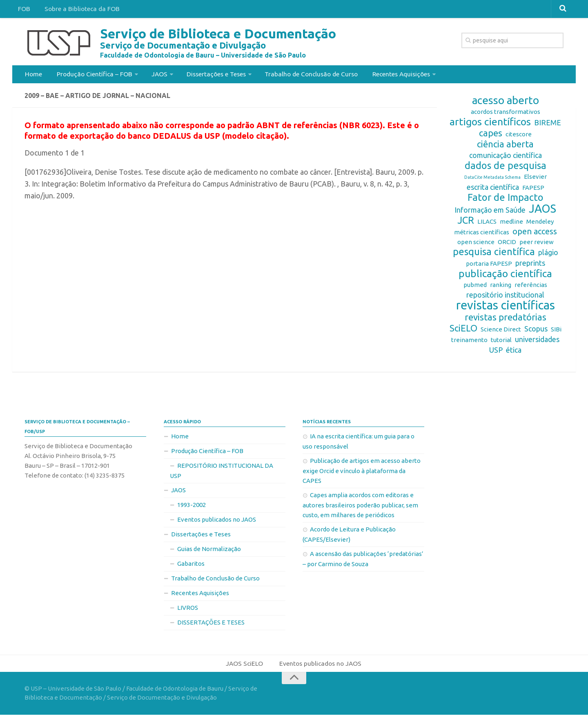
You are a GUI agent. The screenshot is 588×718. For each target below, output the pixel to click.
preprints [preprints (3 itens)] (530, 265)
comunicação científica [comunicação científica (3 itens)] (506, 158)
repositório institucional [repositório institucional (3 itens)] (505, 297)
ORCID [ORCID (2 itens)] (507, 244)
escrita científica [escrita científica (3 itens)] (493, 189)
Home (33, 75)
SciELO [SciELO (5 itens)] (463, 331)
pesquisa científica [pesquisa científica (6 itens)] (494, 254)
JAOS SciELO (244, 666)
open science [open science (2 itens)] (476, 244)
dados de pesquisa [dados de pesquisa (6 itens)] (506, 168)
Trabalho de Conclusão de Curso (309, 75)
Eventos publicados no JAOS (217, 522)
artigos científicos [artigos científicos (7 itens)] (490, 124)
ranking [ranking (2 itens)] (501, 287)
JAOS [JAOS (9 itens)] (542, 211)
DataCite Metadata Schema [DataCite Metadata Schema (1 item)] (492, 180)
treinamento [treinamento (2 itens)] (469, 342)
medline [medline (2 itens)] (511, 224)
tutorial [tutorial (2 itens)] (501, 342)
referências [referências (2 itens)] (531, 287)
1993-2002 (192, 507)
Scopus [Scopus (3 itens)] (536, 331)
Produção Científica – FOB (92, 75)
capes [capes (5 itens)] (491, 136)
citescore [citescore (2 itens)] (519, 137)
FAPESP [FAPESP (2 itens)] (533, 190)
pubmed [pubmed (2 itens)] (475, 287)
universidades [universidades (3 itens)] (537, 342)
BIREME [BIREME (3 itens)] (548, 125)
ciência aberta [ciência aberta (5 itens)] (505, 147)
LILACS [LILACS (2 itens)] (487, 224)
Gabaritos (191, 566)
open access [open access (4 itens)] (535, 234)
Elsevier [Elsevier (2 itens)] (535, 179)
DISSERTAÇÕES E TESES (211, 625)
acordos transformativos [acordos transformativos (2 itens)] (506, 114)
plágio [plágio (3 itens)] (548, 255)
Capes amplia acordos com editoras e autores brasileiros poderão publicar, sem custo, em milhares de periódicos (360, 507)
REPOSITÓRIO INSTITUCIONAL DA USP (222, 473)
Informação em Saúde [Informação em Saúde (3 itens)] (490, 212)
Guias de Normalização (209, 551)
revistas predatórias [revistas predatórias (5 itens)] (506, 320)
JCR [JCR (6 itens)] (466, 223)
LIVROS (188, 610)
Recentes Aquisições (399, 75)
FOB (23, 10)
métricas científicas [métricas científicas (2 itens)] (482, 235)
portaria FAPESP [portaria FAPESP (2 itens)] (489, 266)
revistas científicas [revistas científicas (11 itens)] (506, 308)
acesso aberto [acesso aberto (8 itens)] (506, 103)
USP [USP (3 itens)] (496, 352)
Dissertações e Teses (212, 75)
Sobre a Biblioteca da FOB (79, 10)
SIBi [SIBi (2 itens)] (556, 332)
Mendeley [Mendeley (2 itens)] (540, 224)
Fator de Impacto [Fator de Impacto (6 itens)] (506, 200)
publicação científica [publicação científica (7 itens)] (505, 276)
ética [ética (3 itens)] (514, 352)
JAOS (156, 75)
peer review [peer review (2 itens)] (537, 244)
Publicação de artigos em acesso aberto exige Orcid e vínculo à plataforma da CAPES (362, 473)
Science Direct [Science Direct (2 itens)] (501, 332)
